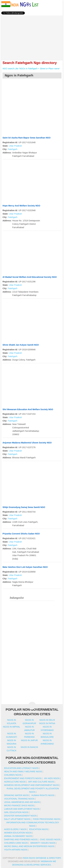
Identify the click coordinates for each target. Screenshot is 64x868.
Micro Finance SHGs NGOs (19, 806)
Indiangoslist (17, 598)
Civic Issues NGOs (50, 839)
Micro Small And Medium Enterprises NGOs (29, 846)
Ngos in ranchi (29, 747)
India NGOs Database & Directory (42, 858)
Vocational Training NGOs (19, 799)
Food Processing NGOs (46, 819)
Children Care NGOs (16, 843)
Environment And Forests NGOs (23, 778)
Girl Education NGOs (16, 812)
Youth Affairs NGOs (16, 850)
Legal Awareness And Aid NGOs (22, 802)
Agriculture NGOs (15, 782)
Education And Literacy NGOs (21, 768)
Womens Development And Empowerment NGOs (32, 785)
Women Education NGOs (18, 833)
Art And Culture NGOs (41, 782)
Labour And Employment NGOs (22, 809)
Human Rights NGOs (43, 795)
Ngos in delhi (47, 720)
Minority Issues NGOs (43, 843)
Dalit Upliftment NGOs (17, 819)
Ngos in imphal (12, 727)
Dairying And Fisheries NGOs (21, 839)
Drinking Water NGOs (16, 795)
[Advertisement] (32, 36)
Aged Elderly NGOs (15, 829)
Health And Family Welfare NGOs (23, 772)
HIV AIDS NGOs (52, 778)
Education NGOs (39, 829)
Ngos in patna (47, 723)
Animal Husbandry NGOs (18, 836)
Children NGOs (13, 775)
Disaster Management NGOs (20, 816)
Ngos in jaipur (29, 740)
